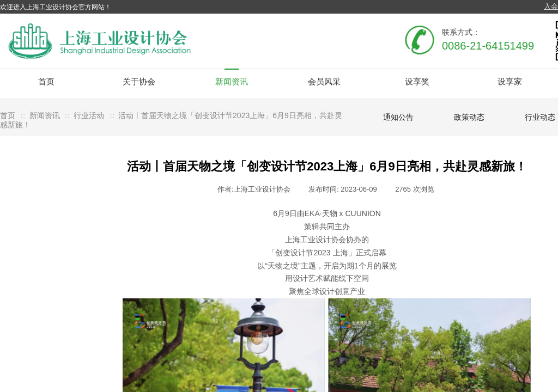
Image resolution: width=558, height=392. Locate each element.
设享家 (510, 81)
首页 (46, 81)
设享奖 (417, 81)
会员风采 (324, 81)
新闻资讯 (232, 81)
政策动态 (469, 117)
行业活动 (89, 115)
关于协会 (139, 81)
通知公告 (398, 117)
